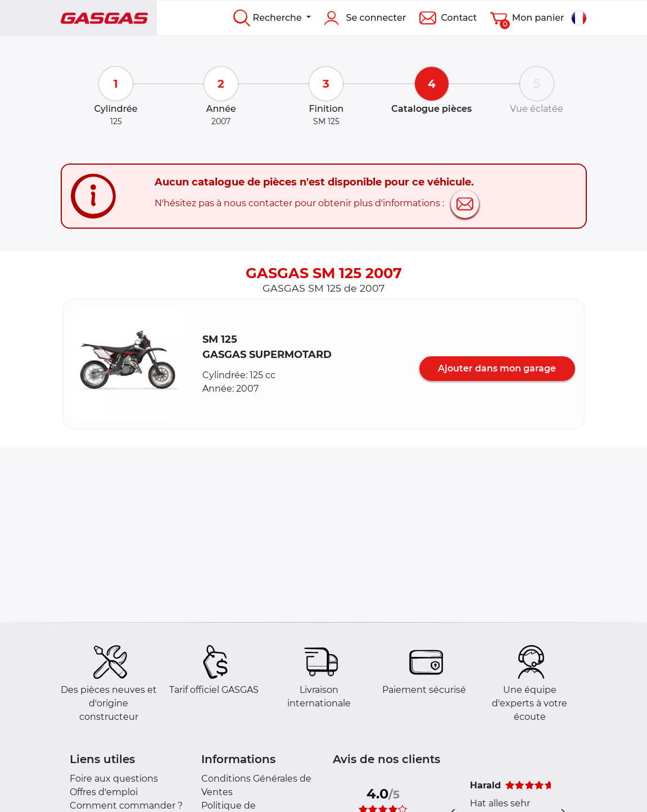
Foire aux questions (114, 779)
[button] (129, 364)
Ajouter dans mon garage (497, 368)
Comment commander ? (126, 806)
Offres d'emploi (104, 792)
